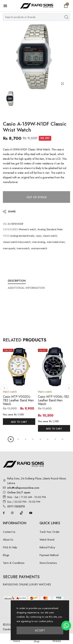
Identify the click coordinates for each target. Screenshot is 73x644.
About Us (8, 540)
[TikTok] (21, 513)
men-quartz (9, 248)
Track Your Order (50, 532)
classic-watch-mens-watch (17, 242)
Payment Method (49, 555)
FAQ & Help (10, 547)
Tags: (7, 236)
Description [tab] (17, 281)
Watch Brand (47, 540)
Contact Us (9, 532)
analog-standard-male (22, 236)
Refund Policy (47, 547)
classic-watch (50, 236)
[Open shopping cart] (66, 6)
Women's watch (27, 229)
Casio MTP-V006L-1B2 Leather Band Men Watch (53, 400)
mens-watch (23, 248)
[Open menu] (7, 6)
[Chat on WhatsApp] (66, 626)
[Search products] (66, 17)
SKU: (5, 224)
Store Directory (48, 563)
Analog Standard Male (50, 229)
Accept (40, 630)
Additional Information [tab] (26, 288)
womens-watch (39, 248)
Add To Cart (19, 422)
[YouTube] (31, 513)
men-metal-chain (56, 242)
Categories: (11, 229)
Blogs (6, 555)
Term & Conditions (14, 563)
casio (38, 236)
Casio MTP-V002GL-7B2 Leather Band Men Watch (18, 400)
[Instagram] (12, 513)
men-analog (39, 242)
